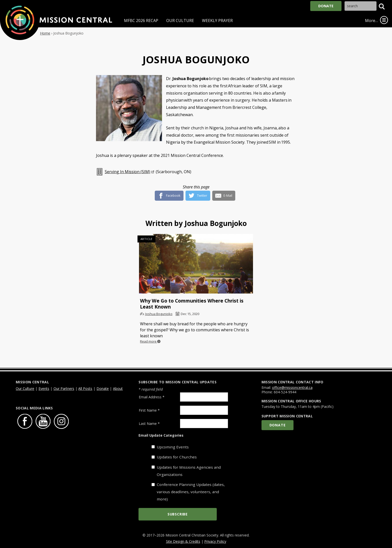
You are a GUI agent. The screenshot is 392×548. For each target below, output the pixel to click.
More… (371, 21)
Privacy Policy (215, 541)
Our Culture (180, 21)
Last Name (149, 424)
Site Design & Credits (183, 541)
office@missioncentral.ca (292, 387)
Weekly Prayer (217, 21)
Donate (326, 6)
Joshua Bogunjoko (159, 314)
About (118, 388)
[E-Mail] (224, 194)
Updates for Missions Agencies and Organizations (189, 471)
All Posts (85, 388)
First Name (149, 410)
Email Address (152, 397)
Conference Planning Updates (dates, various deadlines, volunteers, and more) (191, 492)
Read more (150, 341)
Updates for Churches (177, 457)
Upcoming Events (173, 447)
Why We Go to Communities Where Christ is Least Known (192, 304)
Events (44, 388)
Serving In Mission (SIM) (127, 172)
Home (45, 33)
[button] (382, 7)
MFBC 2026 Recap (141, 21)
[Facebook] (169, 194)
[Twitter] (198, 194)
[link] (384, 20)
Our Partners (64, 388)
